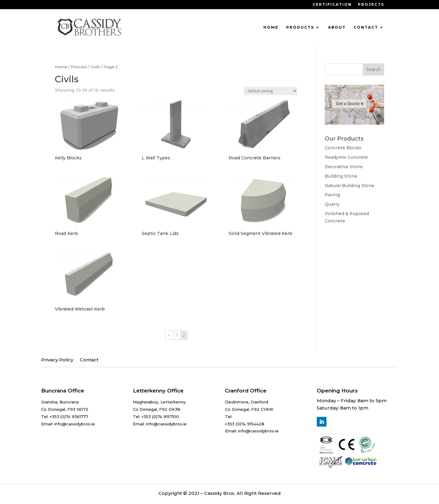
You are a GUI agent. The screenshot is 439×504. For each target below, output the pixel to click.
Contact (366, 27)
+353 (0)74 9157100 (160, 417)
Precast (79, 67)
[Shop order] (271, 91)
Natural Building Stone (350, 186)
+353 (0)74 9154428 (245, 424)
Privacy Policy (57, 360)
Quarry (332, 204)
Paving (332, 195)
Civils (95, 67)
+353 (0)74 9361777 (69, 417)
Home (271, 27)
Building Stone (341, 176)
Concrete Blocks (343, 148)
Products (300, 27)
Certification (332, 5)
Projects (371, 5)
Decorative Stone (344, 167)
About (337, 27)
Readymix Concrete (346, 157)
